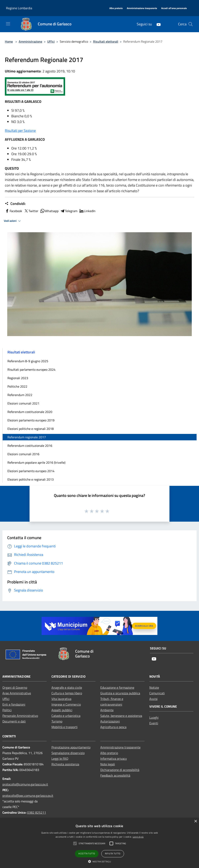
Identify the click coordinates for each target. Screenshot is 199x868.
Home (9, 41)
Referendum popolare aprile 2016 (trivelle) (36, 462)
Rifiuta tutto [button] (113, 854)
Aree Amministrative (17, 693)
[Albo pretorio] (116, 8)
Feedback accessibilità (115, 775)
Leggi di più (138, 837)
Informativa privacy (114, 759)
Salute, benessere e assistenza (121, 716)
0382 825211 (37, 812)
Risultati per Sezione (20, 131)
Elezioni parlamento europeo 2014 (31, 471)
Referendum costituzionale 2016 (30, 446)
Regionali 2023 (18, 378)
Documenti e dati (14, 721)
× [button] (195, 821)
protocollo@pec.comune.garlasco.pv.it (28, 796)
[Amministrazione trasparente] (142, 8)
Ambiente (107, 710)
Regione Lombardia (19, 8)
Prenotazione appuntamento (71, 747)
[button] (99, 861)
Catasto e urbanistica (66, 716)
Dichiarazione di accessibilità (120, 770)
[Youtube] (157, 24)
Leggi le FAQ (60, 759)
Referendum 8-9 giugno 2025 (28, 361)
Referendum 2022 (20, 395)
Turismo (57, 721)
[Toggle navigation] (8, 24)
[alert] (99, 843)
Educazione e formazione (117, 687)
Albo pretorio (109, 753)
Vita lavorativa (61, 699)
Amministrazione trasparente (120, 747)
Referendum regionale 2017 (27, 437)
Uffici (51, 41)
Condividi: (15, 204)
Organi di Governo (15, 687)
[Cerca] (191, 24)
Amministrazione (30, 41)
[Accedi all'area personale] (174, 8)
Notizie (154, 687)
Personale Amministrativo (20, 716)
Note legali (108, 764)
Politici (7, 710)
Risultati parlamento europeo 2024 (31, 369)
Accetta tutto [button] (87, 854)
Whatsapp (49, 211)
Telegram (69, 211)
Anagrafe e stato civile (67, 687)
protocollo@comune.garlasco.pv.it (25, 784)
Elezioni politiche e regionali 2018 (31, 429)
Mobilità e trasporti (65, 727)
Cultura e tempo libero (67, 693)
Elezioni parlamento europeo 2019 (31, 420)
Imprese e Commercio (66, 704)
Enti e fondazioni (14, 704)
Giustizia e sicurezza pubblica (120, 693)
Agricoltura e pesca (113, 727)
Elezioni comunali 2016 (23, 454)
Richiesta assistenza (65, 764)
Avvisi (153, 699)
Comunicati (157, 693)
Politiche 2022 (17, 386)
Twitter (31, 211)
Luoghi (154, 717)
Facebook (13, 211)
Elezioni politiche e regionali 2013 (31, 479)
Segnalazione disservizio (68, 753)
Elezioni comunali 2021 (23, 403)
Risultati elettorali (106, 41)
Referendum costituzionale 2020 (30, 412)
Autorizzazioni (110, 721)
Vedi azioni (13, 221)
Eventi (154, 723)
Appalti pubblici (62, 710)
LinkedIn (87, 211)
